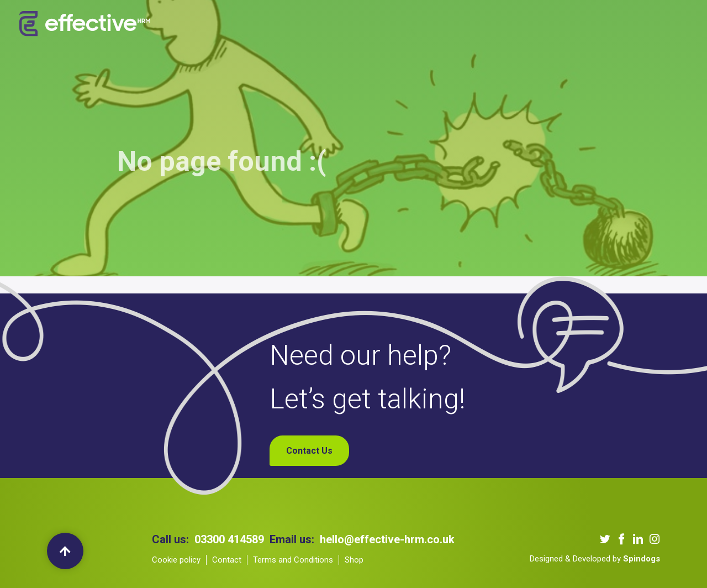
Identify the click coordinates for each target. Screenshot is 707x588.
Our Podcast (417, 24)
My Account (612, 24)
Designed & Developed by (595, 559)
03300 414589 (229, 539)
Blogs (469, 24)
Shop (564, 24)
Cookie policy (176, 560)
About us (231, 24)
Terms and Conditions (293, 560)
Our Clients (354, 24)
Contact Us (517, 24)
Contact (227, 560)
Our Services (290, 24)
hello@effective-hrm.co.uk (387, 539)
